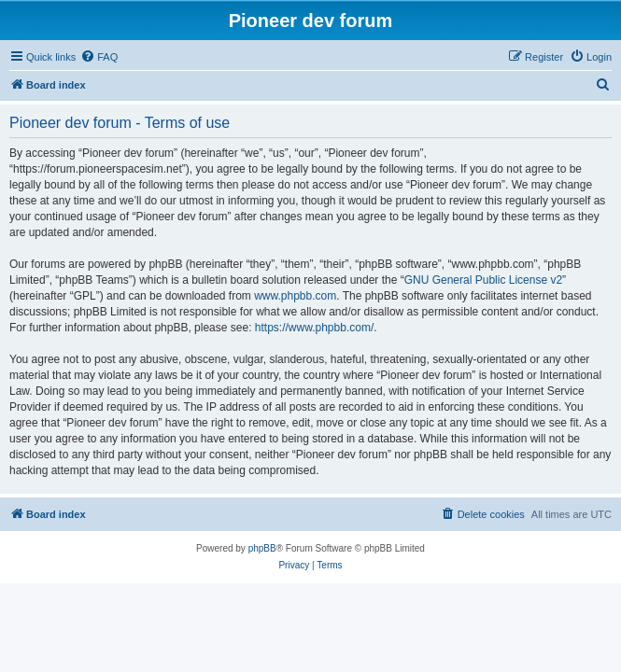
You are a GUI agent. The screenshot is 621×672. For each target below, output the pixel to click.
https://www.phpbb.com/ (314, 328)
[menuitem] (99, 57)
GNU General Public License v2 (483, 280)
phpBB (262, 548)
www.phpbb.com (295, 296)
